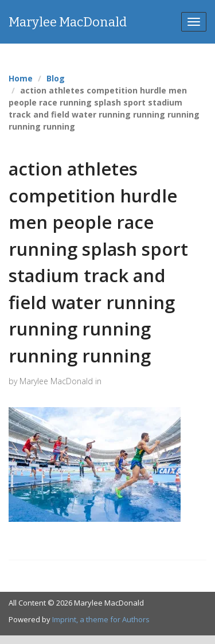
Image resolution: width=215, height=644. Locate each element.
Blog (56, 78)
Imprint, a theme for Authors (101, 619)
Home (21, 78)
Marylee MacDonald (68, 22)
